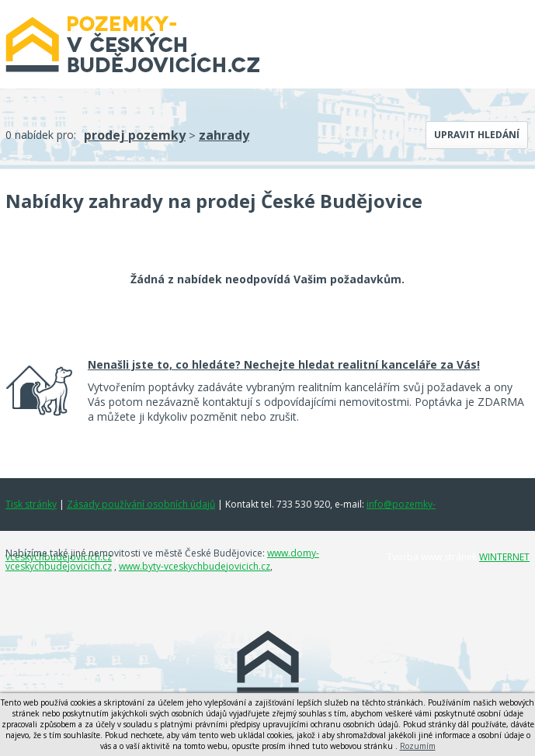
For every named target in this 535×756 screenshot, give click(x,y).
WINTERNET (504, 557)
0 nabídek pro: (41, 135)
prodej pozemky (135, 135)
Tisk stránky (31, 504)
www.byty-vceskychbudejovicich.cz (195, 566)
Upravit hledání (477, 135)
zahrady (224, 135)
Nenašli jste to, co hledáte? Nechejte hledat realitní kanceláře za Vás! (284, 364)
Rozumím (418, 746)
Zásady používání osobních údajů (141, 504)
